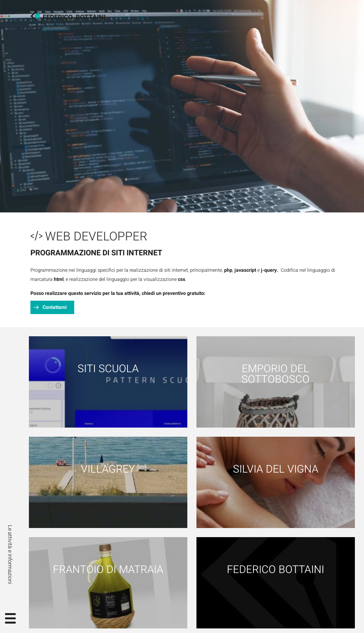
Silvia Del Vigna (276, 469)
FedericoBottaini (74, 17)
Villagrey (108, 469)
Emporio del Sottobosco (276, 374)
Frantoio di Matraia (108, 570)
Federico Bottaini (276, 570)
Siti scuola (108, 369)
